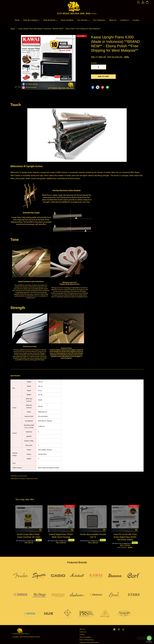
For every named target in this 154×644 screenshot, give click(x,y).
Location (136, 20)
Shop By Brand (50, 20)
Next (83, 63)
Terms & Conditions (85, 637)
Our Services (83, 20)
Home (17, 20)
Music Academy (67, 20)
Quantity (94, 63)
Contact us (124, 20)
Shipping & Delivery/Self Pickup (89, 642)
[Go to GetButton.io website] (149, 642)
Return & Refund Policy (86, 640)
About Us (113, 20)
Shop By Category (32, 20)
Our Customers (99, 20)
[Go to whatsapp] (149, 638)
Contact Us (83, 632)
